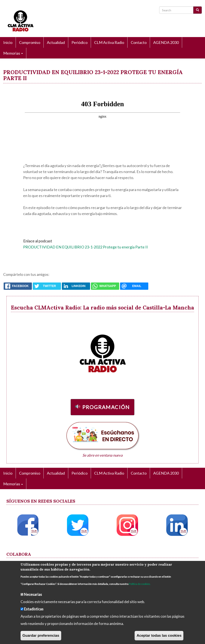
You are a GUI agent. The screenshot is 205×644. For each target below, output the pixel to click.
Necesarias (33, 594)
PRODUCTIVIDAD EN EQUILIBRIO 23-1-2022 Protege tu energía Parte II (85, 247)
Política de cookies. (140, 584)
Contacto (139, 42)
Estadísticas (34, 609)
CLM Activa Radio (109, 42)
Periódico (79, 42)
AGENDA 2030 (166, 42)
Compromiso (30, 42)
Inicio (8, 42)
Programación (106, 407)
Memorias (13, 53)
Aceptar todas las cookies (159, 636)
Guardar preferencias (41, 636)
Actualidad (56, 42)
